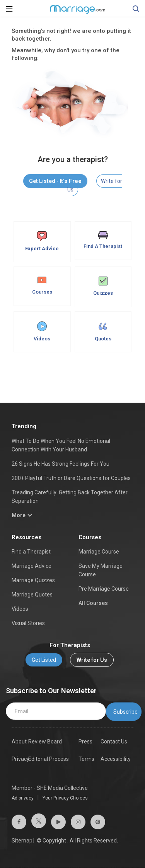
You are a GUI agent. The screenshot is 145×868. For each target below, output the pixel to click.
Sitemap (22, 841)
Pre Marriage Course (104, 589)
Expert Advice (42, 241)
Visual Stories (28, 623)
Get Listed (44, 660)
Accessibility (116, 759)
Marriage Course (99, 552)
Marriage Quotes (32, 595)
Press (85, 742)
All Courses (93, 603)
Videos (42, 331)
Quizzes (103, 286)
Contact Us (114, 742)
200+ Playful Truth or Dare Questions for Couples (71, 478)
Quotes (103, 331)
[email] (56, 711)
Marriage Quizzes (33, 580)
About (19, 742)
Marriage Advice (32, 566)
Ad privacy (23, 798)
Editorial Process (49, 759)
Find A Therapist (103, 240)
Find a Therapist (31, 552)
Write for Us (92, 660)
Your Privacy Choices (65, 798)
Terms (86, 759)
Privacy (20, 759)
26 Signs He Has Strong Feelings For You (61, 464)
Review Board (45, 742)
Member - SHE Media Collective (50, 788)
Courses (42, 286)
